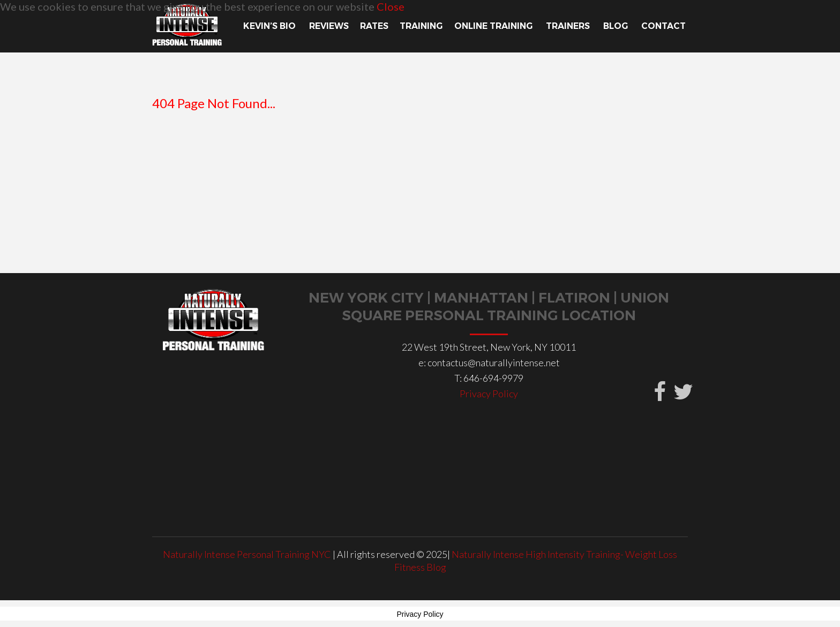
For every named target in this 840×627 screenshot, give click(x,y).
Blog (617, 26)
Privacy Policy (489, 394)
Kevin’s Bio (271, 26)
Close (391, 6)
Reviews (329, 26)
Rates (374, 26)
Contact (665, 26)
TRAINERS (569, 26)
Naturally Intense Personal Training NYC (248, 554)
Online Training (494, 26)
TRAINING (421, 26)
